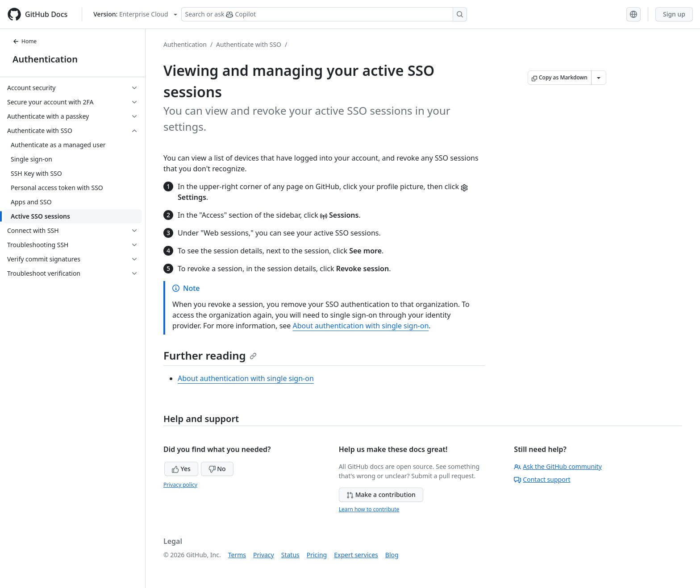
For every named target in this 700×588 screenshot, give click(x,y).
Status (290, 555)
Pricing (317, 555)
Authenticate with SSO (249, 44)
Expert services (356, 555)
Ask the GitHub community (558, 466)
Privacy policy (180, 485)
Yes (181, 469)
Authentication (45, 59)
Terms (237, 555)
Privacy (264, 555)
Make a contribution (381, 495)
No (217, 469)
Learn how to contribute (369, 509)
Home (25, 41)
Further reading (210, 355)
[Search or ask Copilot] (324, 14)
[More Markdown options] (599, 78)
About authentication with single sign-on (361, 326)
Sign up (674, 14)
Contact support (542, 479)
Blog (392, 555)
